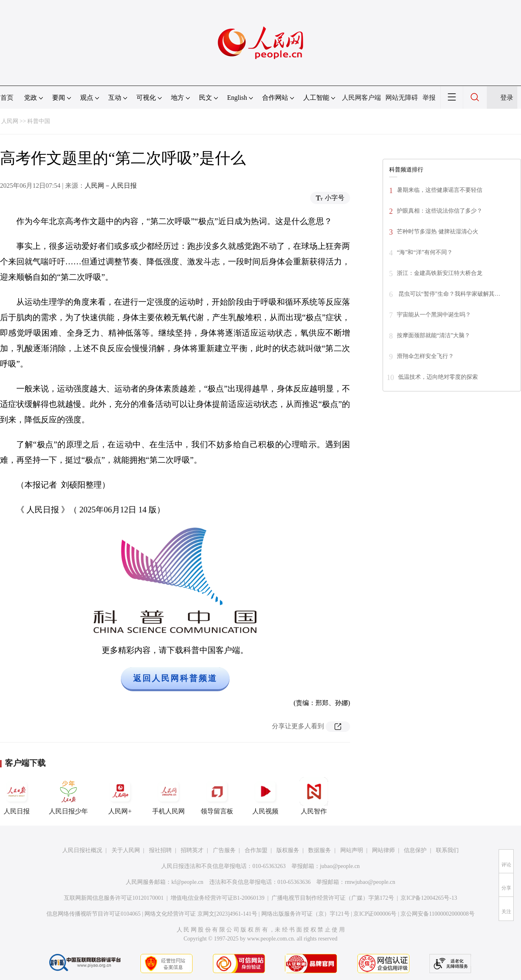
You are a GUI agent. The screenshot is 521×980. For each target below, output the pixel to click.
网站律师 (383, 850)
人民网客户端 (361, 98)
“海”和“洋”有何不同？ (425, 252)
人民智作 (314, 796)
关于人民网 (126, 850)
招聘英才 (192, 850)
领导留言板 (217, 796)
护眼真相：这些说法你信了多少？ (440, 211)
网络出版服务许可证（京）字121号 (305, 914)
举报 (429, 98)
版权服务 (288, 850)
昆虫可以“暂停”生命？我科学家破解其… (449, 294)
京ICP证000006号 (375, 914)
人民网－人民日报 (111, 186)
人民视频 (265, 796)
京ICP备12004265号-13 (429, 898)
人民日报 (17, 796)
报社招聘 (160, 850)
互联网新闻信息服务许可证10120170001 (114, 898)
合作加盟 (256, 850)
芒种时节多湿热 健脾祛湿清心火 (438, 232)
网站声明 (352, 850)
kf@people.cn (187, 882)
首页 (7, 98)
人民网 (10, 121)
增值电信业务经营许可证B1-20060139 (218, 898)
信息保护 (415, 850)
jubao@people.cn (340, 866)
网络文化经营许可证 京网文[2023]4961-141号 (201, 914)
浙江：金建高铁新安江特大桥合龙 (440, 273)
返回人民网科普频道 (175, 678)
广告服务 (224, 850)
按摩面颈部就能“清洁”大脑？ (433, 335)
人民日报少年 (68, 796)
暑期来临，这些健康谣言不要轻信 (440, 190)
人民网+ (120, 796)
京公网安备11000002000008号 (437, 914)
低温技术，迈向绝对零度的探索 (438, 377)
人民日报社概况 (82, 850)
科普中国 (39, 121)
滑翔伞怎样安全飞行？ (425, 356)
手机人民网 (169, 796)
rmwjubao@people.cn (370, 882)
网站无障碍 (402, 98)
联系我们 (447, 850)
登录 (507, 98)
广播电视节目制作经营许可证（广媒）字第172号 (333, 898)
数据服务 (320, 850)
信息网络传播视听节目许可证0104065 (93, 914)
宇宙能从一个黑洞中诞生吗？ (434, 315)
